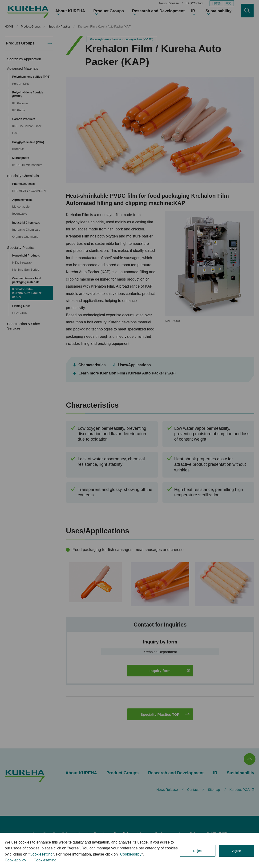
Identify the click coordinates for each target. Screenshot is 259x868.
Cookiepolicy (131, 854)
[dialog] (129, 851)
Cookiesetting (41, 854)
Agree (237, 851)
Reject (198, 851)
